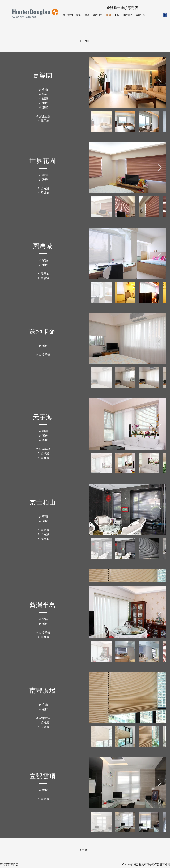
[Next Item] (160, 82)
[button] (79, 15)
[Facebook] (165, 15)
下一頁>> (84, 41)
